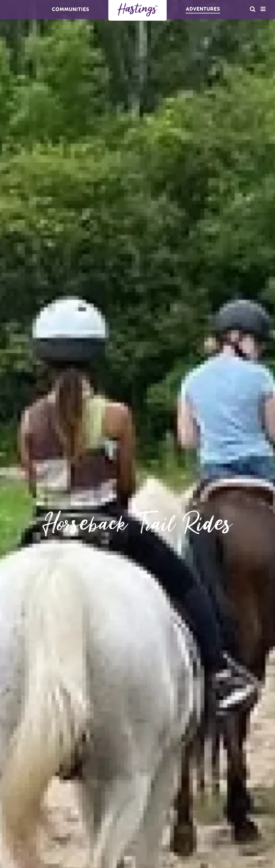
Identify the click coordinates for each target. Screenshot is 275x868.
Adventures (203, 9)
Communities (70, 9)
